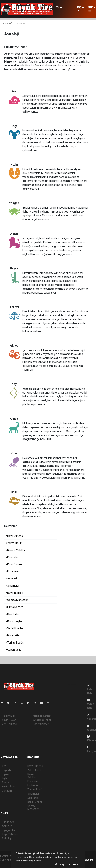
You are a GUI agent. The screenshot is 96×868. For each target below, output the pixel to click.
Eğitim (6, 778)
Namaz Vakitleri (16, 550)
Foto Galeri (91, 689)
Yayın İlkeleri (9, 720)
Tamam (74, 864)
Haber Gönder (41, 724)
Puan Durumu (15, 564)
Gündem (7, 791)
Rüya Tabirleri (15, 593)
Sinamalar (13, 586)
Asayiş (6, 782)
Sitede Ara (8, 822)
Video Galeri (91, 704)
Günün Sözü (14, 650)
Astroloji (21, 23)
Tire (59, 7)
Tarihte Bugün (15, 643)
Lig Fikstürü (34, 785)
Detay (60, 864)
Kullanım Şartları (42, 716)
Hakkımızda (9, 716)
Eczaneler (12, 571)
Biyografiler (13, 635)
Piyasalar (12, 557)
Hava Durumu (15, 536)
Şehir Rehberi (35, 802)
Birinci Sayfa (14, 621)
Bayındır (6, 770)
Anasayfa (8, 23)
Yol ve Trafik (14, 543)
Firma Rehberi (15, 607)
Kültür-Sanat (9, 787)
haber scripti (7, 864)
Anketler (7, 826)
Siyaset (6, 774)
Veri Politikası (9, 724)
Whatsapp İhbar (42, 720)
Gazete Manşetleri (17, 600)
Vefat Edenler (15, 628)
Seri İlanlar (13, 614)
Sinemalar (33, 794)
